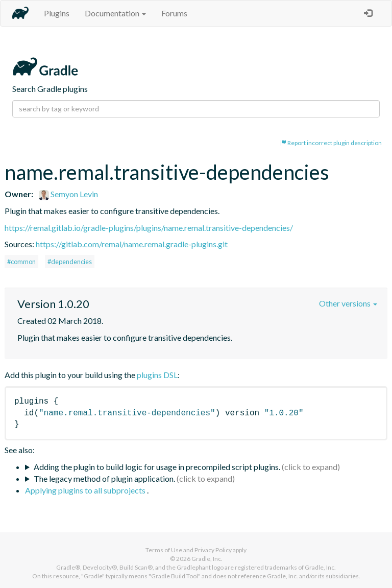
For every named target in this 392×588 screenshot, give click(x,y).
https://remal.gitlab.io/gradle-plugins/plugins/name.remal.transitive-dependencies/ (149, 228)
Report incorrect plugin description (331, 143)
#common (21, 262)
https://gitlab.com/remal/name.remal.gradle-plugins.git (132, 244)
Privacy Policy (213, 550)
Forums (174, 13)
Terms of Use (164, 550)
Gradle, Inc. (207, 559)
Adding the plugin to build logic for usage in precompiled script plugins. (157, 467)
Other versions (348, 303)
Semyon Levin (68, 194)
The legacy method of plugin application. (104, 478)
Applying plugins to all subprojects (86, 490)
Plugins (57, 13)
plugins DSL (157, 375)
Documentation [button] (115, 13)
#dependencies (70, 262)
